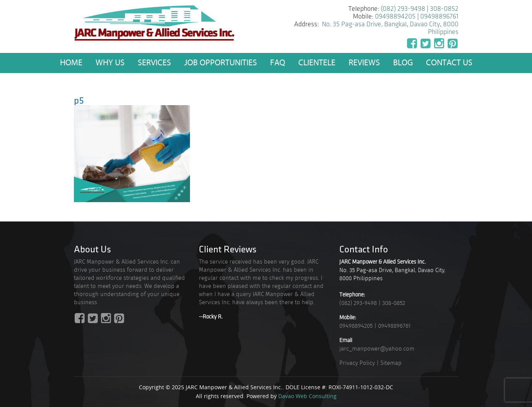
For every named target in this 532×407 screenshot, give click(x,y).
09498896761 (439, 16)
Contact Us (449, 63)
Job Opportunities (221, 63)
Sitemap (391, 363)
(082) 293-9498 (403, 9)
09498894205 (395, 16)
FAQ (278, 63)
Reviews (364, 63)
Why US (110, 63)
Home (71, 63)
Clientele (317, 63)
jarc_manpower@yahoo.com (377, 349)
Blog (403, 63)
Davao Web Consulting (307, 396)
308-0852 (444, 9)
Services (154, 63)
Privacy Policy (357, 363)
